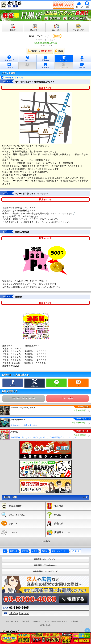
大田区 (35, 551)
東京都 (25, 551)
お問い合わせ (45, 625)
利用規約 (37, 621)
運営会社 (26, 621)
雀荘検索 (14, 551)
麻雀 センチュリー (40, 36)
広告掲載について (78, 621)
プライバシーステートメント (56, 621)
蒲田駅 (45, 551)
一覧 (85, 497)
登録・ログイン (12, 621)
